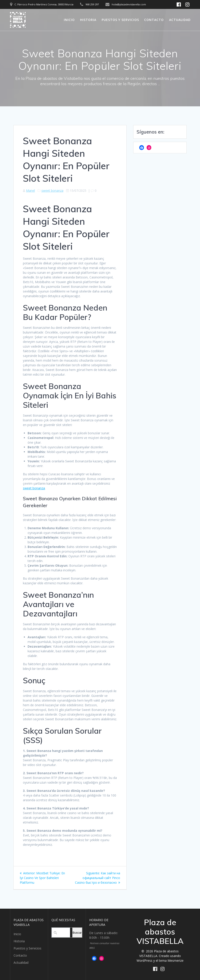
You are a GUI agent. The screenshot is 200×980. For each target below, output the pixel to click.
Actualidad (180, 20)
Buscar (77, 933)
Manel (30, 190)
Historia (88, 20)
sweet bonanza (52, 190)
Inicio (69, 20)
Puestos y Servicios (120, 20)
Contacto (154, 20)
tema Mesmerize (171, 960)
